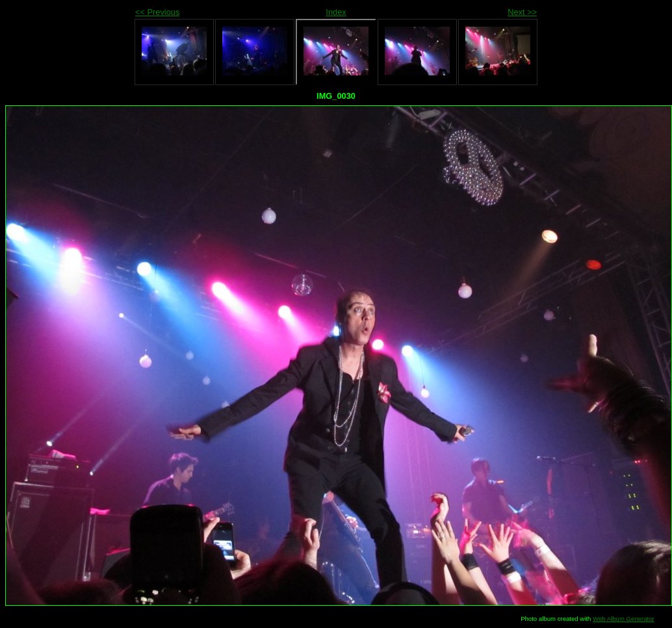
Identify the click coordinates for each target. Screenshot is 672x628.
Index (336, 12)
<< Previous (157, 12)
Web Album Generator (624, 619)
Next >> (522, 12)
